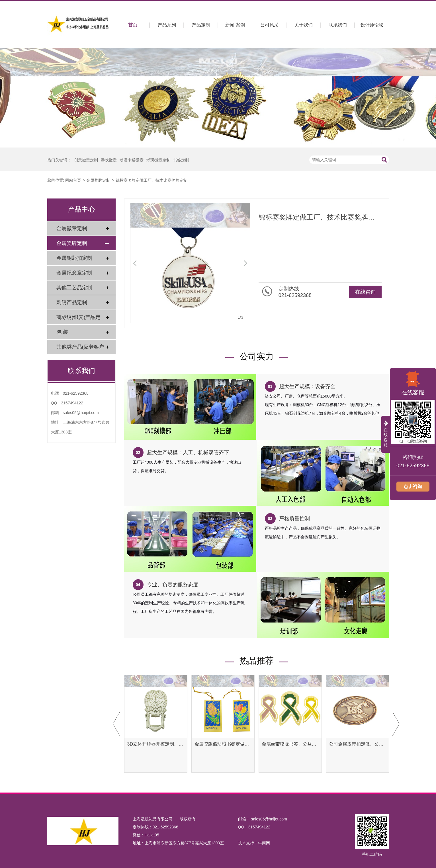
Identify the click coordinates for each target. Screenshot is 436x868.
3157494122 (72, 403)
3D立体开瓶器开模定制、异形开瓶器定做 (156, 744)
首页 (133, 25)
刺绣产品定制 (72, 302)
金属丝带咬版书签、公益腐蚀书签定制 (290, 744)
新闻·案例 (235, 25)
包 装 (62, 332)
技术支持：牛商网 (254, 843)
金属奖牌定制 (98, 180)
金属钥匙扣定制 (74, 258)
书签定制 (181, 160)
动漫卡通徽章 (132, 160)
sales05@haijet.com (81, 413)
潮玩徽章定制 (158, 160)
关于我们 (304, 25)
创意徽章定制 (86, 160)
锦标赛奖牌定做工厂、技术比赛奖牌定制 (152, 180)
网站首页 (73, 180)
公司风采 (269, 25)
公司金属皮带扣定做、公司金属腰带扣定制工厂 (357, 744)
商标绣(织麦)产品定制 (79, 319)
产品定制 (201, 25)
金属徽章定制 (72, 228)
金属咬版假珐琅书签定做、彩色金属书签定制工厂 (223, 744)
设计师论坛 (372, 25)
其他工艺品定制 (74, 288)
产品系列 (167, 25)
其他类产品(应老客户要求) (80, 349)
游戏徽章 (109, 160)
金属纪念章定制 (74, 273)
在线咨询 (365, 292)
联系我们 (338, 25)
